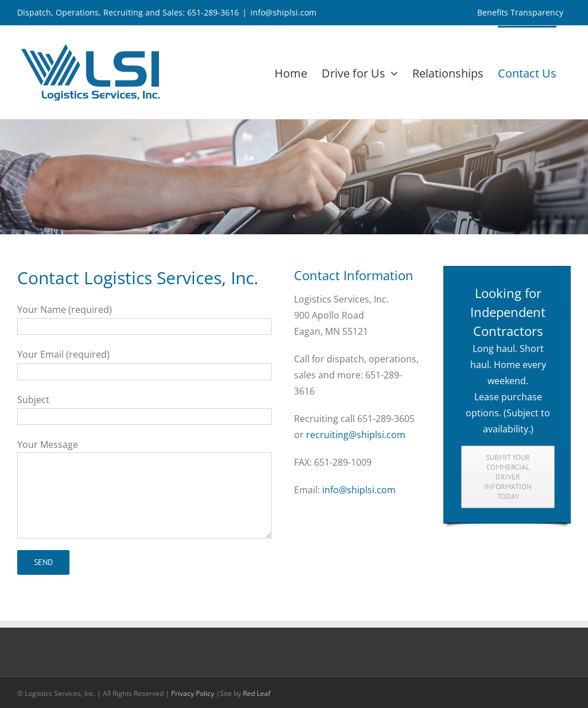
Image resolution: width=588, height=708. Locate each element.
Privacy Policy (193, 693)
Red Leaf (257, 693)
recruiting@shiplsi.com (356, 435)
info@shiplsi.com (283, 12)
